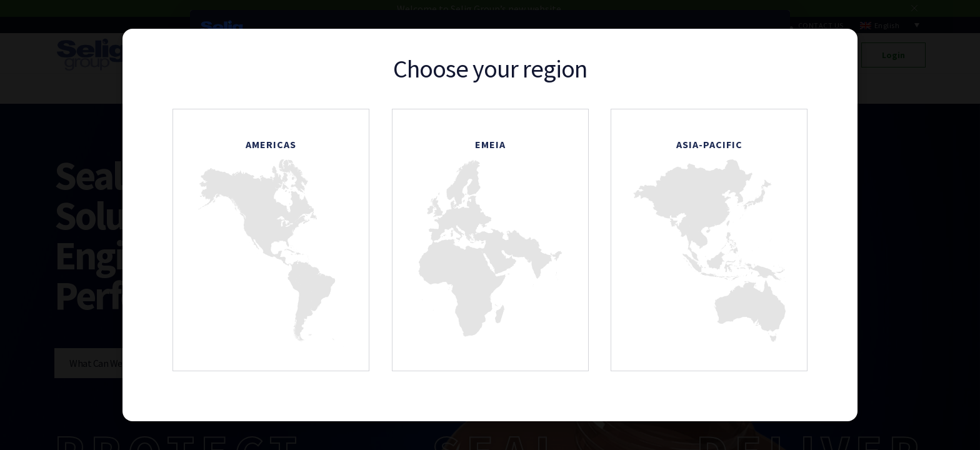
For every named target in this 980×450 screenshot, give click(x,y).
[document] (490, 225)
